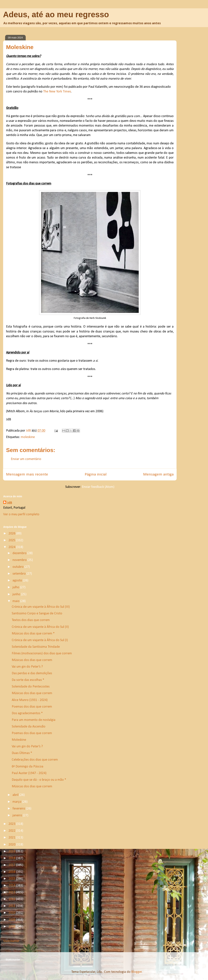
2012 (12, 899)
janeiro (18, 815)
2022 (12, 831)
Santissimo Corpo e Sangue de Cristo (37, 614)
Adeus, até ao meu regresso (56, 14)
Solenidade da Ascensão (29, 727)
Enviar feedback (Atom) (98, 487)
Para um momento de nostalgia (34, 720)
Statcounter (11, 941)
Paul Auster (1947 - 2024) (29, 773)
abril (16, 795)
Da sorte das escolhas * (28, 680)
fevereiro (19, 809)
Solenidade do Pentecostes (31, 687)
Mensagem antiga (158, 474)
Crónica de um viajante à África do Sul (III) (41, 607)
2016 (12, 872)
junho (17, 594)
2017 (12, 865)
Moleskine (19, 740)
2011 (12, 906)
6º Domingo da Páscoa (28, 767)
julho (16, 587)
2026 (12, 534)
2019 (12, 851)
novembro (20, 560)
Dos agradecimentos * (27, 713)
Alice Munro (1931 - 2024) (30, 700)
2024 (12, 547)
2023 (12, 824)
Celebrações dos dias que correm (35, 760)
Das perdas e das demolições (32, 673)
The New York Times (57, 92)
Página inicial (96, 474)
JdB (9, 503)
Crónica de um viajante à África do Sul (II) (40, 627)
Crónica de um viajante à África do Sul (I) (40, 640)
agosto (18, 581)
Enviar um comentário (26, 459)
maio (16, 601)
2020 (12, 845)
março (17, 802)
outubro (18, 567)
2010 (12, 913)
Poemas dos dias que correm (32, 707)
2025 (12, 540)
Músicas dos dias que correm (32, 660)
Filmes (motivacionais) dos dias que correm (42, 653)
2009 (12, 920)
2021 (12, 838)
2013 (12, 892)
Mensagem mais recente (27, 474)
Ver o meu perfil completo (21, 514)
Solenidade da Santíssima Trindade (36, 647)
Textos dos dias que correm (31, 620)
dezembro (20, 553)
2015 (12, 879)
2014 (12, 886)
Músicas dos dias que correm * (33, 634)
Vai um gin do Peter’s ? (27, 667)
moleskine (28, 437)
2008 (12, 927)
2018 (12, 858)
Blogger (137, 972)
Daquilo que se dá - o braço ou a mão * (39, 780)
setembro (19, 574)
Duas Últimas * (22, 753)
